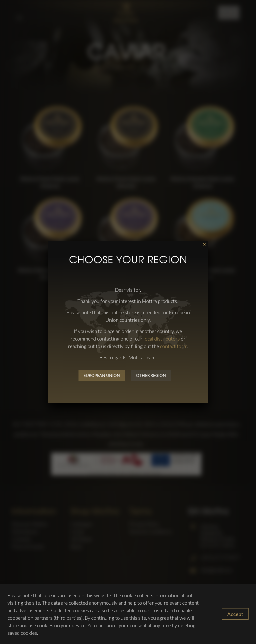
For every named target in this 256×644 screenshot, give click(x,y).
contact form (174, 346)
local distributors (162, 339)
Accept (235, 614)
